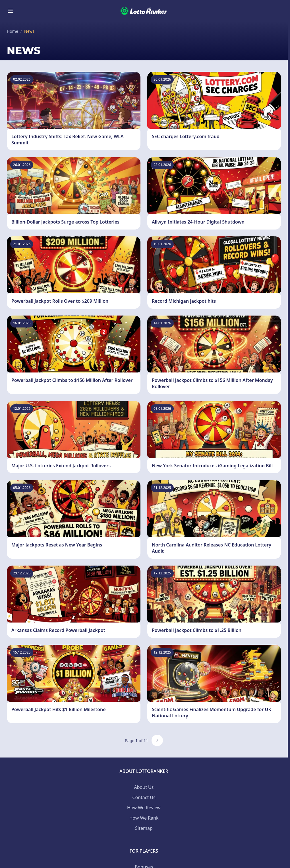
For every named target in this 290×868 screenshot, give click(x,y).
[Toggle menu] (10, 11)
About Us (144, 787)
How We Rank (144, 818)
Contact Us (144, 797)
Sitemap (144, 828)
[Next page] (157, 740)
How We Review (144, 808)
